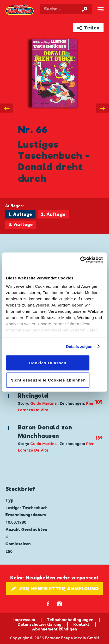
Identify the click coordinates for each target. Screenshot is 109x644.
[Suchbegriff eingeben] (66, 9)
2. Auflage (53, 214)
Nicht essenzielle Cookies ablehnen (48, 380)
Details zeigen (79, 346)
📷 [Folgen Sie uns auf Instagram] (60, 604)
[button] (50, 402)
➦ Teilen (89, 28)
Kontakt (81, 624)
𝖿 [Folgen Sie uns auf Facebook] (48, 604)
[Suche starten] (84, 9)
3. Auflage (21, 225)
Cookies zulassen (48, 363)
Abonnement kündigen (54, 629)
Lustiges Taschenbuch (20, 10)
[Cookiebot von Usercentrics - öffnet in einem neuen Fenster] (80, 260)
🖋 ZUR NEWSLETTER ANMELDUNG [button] (55, 589)
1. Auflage (20, 214)
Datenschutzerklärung (40, 624)
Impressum (24, 620)
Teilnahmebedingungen (70, 620)
